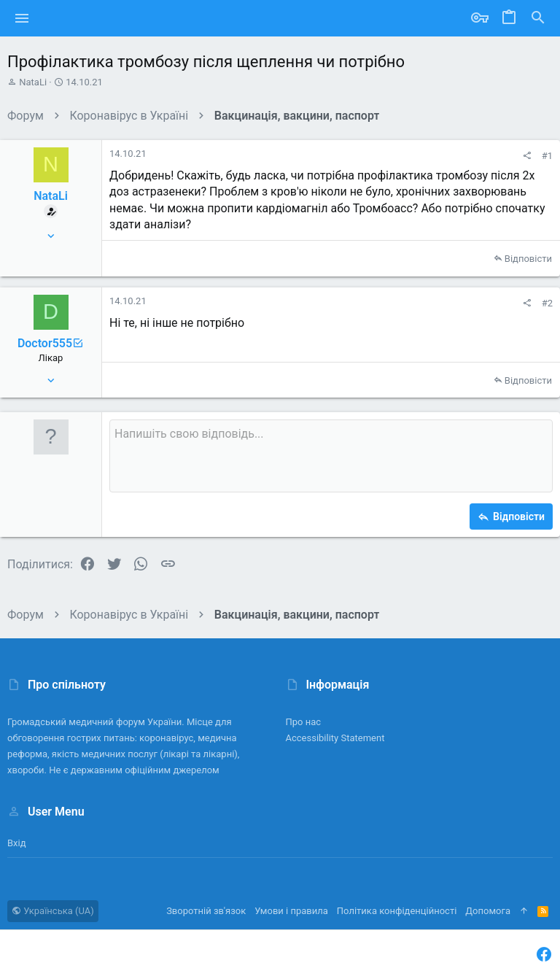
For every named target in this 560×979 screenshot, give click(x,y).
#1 (547, 156)
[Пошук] (538, 18)
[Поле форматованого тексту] (331, 456)
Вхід (17, 843)
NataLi (33, 82)
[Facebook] (544, 955)
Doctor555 (51, 343)
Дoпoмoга (488, 911)
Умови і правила (291, 911)
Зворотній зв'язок (206, 911)
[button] (22, 18)
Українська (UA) (53, 911)
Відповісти (528, 259)
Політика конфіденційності (397, 911)
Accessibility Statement (335, 738)
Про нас (304, 722)
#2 (547, 303)
